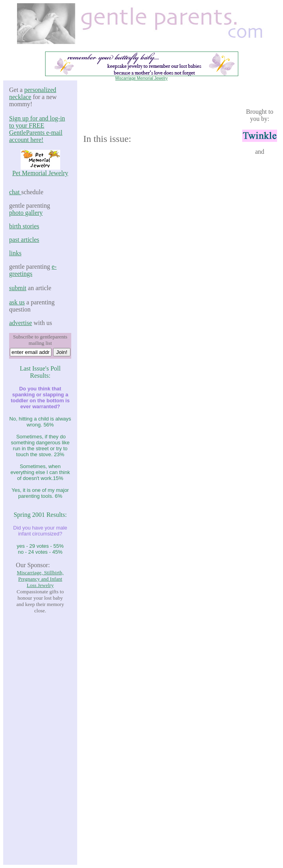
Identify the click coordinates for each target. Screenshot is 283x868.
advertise (21, 323)
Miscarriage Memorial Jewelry (141, 78)
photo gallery (26, 213)
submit (18, 288)
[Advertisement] (40, 739)
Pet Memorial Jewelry (40, 173)
